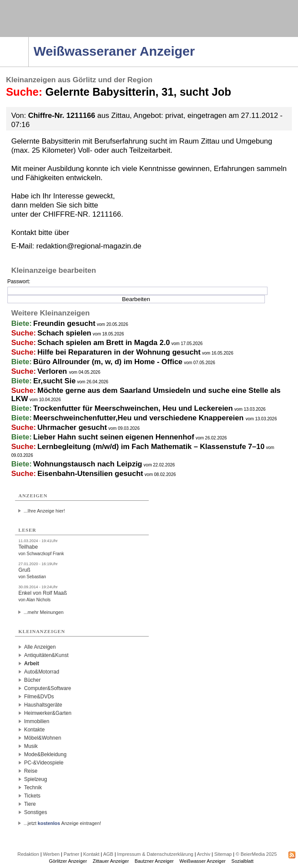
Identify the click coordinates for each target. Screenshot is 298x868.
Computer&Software (47, 688)
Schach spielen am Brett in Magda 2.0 (104, 343)
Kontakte (34, 730)
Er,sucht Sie (54, 381)
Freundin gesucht (64, 323)
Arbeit (32, 664)
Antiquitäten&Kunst (46, 655)
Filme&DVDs (39, 697)
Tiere (30, 804)
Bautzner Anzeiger (154, 861)
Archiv (204, 854)
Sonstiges (36, 812)
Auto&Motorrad (42, 672)
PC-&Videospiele (44, 763)
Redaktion (28, 854)
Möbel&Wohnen (42, 738)
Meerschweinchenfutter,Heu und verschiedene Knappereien (139, 418)
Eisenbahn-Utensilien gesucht (90, 474)
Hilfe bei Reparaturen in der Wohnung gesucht (119, 352)
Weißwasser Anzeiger (203, 861)
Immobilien (37, 721)
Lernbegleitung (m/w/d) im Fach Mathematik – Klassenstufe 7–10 (151, 447)
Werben (51, 854)
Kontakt (91, 854)
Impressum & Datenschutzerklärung (155, 854)
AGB (108, 854)
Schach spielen (64, 333)
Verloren (53, 371)
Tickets (32, 796)
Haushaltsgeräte (43, 705)
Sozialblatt (242, 861)
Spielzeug (36, 779)
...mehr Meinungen (44, 612)
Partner (71, 854)
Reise (31, 771)
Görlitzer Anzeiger (68, 861)
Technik (33, 788)
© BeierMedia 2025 (256, 854)
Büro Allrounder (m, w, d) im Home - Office (108, 362)
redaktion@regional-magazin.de (89, 246)
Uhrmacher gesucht (72, 427)
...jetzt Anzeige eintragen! (62, 823)
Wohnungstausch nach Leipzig (88, 464)
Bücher (32, 680)
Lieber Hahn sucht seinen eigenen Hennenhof (113, 437)
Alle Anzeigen (40, 647)
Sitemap (223, 854)
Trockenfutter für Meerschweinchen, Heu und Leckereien (133, 408)
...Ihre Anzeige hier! (44, 511)
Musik (31, 746)
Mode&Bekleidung (45, 754)
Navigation (29, 40)
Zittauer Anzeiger (111, 861)
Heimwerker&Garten (48, 713)
